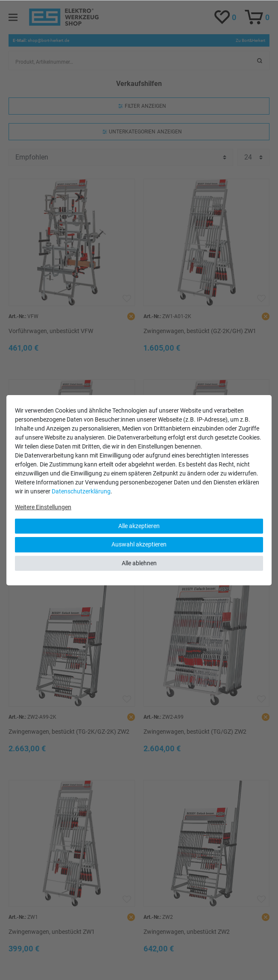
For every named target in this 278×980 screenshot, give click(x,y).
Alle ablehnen (139, 563)
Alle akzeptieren (139, 526)
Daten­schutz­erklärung (81, 491)
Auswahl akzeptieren (139, 544)
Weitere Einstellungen (43, 507)
